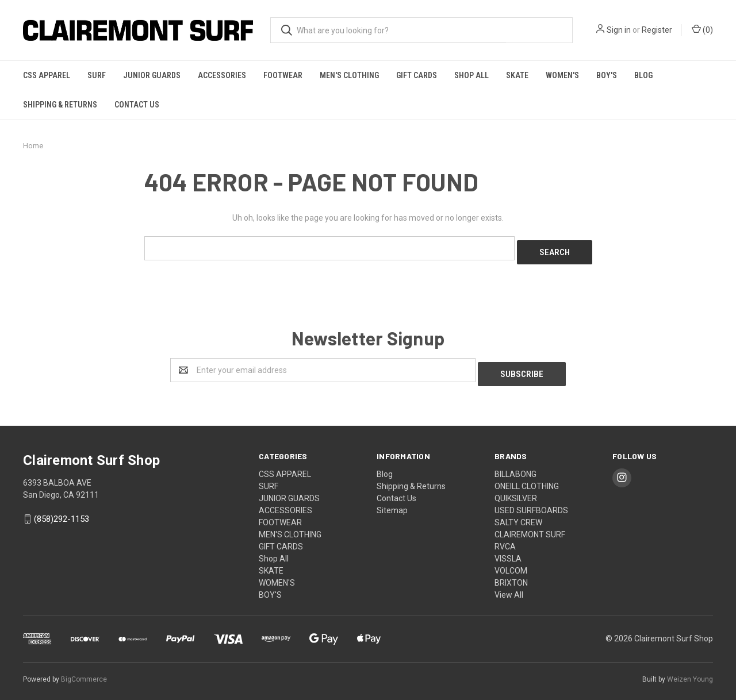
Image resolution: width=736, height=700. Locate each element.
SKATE (517, 75)
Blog (643, 75)
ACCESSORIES (222, 75)
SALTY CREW (518, 514)
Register (657, 30)
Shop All (471, 75)
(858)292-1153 (62, 511)
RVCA (505, 538)
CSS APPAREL (47, 75)
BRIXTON (511, 574)
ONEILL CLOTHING (527, 478)
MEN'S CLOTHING (349, 75)
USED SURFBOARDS (531, 502)
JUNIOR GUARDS (152, 75)
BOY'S (607, 75)
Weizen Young (690, 671)
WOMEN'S (562, 75)
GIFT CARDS (417, 75)
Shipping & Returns (60, 105)
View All (509, 586)
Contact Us (137, 105)
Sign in (619, 30)
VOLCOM (511, 562)
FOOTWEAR (283, 75)
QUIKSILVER (516, 490)
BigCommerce (84, 671)
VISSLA (508, 550)
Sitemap (392, 502)
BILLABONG (515, 466)
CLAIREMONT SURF (530, 526)
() (702, 29)
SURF (97, 75)
